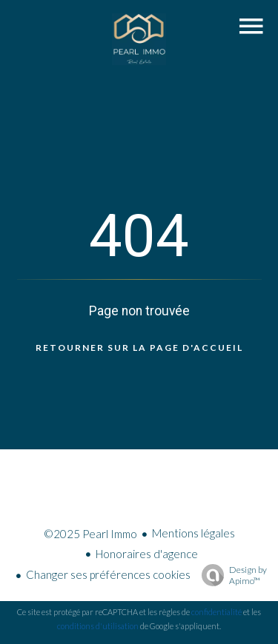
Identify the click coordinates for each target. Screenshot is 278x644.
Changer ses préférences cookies (108, 574)
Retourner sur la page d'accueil (139, 348)
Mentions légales (193, 533)
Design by (231, 575)
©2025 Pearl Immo (90, 534)
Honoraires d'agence (147, 554)
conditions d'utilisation (98, 626)
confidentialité (216, 612)
